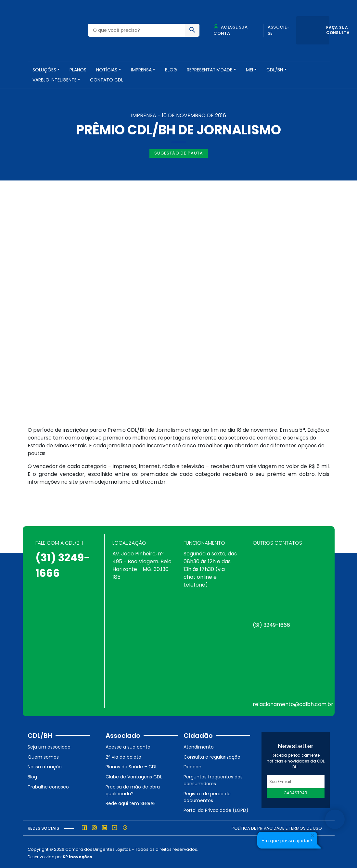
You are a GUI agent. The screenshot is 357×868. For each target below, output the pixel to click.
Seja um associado (49, 745)
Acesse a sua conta (128, 745)
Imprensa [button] (141, 70)
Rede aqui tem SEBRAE (131, 801)
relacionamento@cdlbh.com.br (293, 702)
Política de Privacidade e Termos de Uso (277, 826)
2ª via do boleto (123, 755)
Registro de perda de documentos (207, 795)
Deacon (192, 765)
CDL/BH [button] (275, 70)
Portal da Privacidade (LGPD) (216, 808)
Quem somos (43, 755)
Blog (171, 70)
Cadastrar (295, 791)
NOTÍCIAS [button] (107, 70)
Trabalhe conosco (48, 785)
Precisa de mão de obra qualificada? (133, 788)
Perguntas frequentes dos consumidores (213, 778)
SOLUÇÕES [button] (44, 70)
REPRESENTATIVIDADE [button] (210, 70)
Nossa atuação (45, 765)
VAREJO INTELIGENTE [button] (55, 80)
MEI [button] (249, 70)
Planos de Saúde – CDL (131, 765)
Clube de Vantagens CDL (134, 775)
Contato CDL (107, 80)
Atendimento (199, 745)
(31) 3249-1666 (271, 623)
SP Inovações (77, 855)
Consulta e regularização (212, 755)
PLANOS (78, 70)
